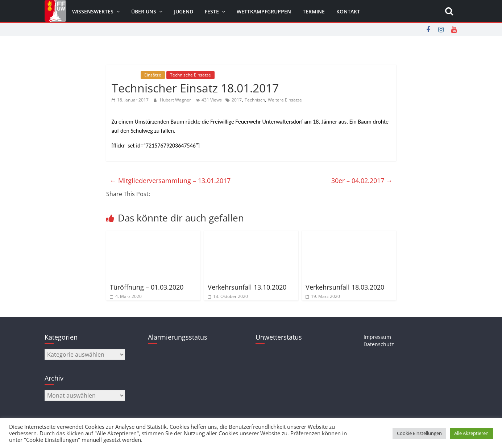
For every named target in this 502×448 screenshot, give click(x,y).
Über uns (144, 11)
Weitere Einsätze (285, 100)
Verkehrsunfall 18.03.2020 (345, 287)
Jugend (184, 11)
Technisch (255, 100)
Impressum (377, 337)
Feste (212, 11)
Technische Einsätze (190, 75)
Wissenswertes (93, 11)
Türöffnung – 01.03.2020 (147, 287)
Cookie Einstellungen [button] (419, 433)
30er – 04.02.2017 (362, 181)
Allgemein (125, 75)
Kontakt (348, 11)
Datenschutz (379, 344)
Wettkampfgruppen (264, 11)
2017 (237, 100)
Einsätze (153, 75)
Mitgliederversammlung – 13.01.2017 (170, 181)
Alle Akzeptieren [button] (471, 433)
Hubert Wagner (176, 100)
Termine (314, 11)
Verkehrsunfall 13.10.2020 (247, 287)
